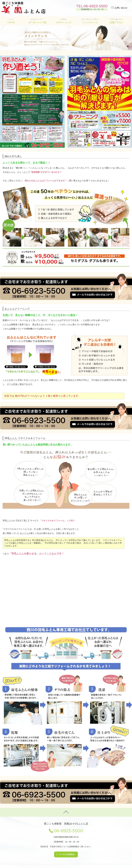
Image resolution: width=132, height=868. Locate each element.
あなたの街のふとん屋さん (90, 21)
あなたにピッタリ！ (37, 21)
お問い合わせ (119, 8)
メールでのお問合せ (67, 854)
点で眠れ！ (64, 21)
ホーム (11, 21)
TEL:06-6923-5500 (92, 6)
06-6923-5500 (68, 831)
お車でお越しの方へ (117, 21)
